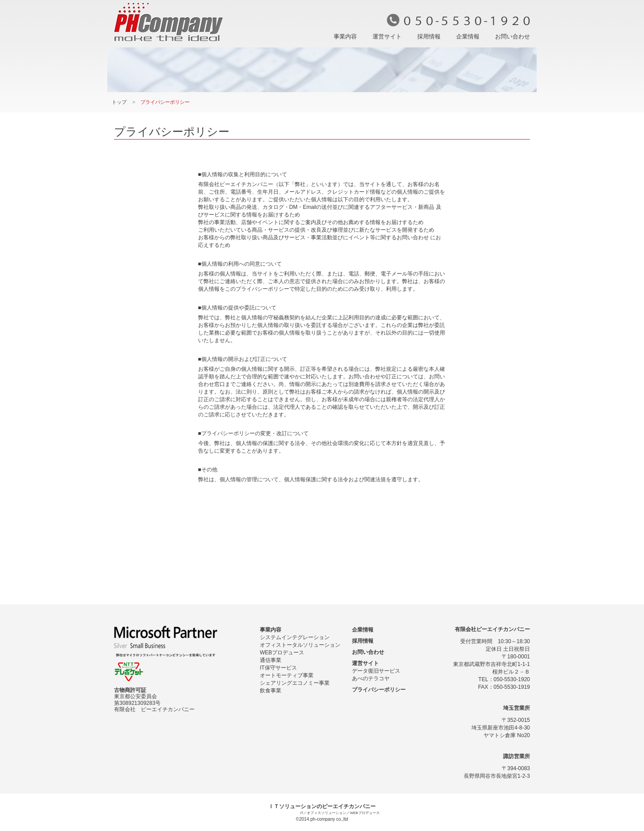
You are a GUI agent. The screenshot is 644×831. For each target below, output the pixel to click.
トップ (119, 102)
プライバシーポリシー (379, 690)
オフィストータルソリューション (300, 645)
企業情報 (468, 36)
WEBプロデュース (282, 653)
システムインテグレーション (295, 637)
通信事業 (271, 660)
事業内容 (345, 36)
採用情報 (429, 36)
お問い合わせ (513, 36)
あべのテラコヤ (371, 678)
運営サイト (387, 36)
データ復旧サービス (376, 671)
